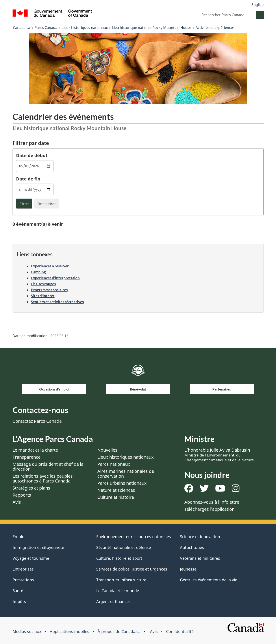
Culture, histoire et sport (119, 558)
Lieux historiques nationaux (85, 28)
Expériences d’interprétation (55, 278)
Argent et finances (113, 601)
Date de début (32, 155)
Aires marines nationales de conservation (126, 474)
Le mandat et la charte (35, 450)
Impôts (19, 601)
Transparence (27, 457)
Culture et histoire (116, 497)
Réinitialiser (47, 204)
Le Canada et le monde (118, 591)
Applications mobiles (69, 631)
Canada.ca (22, 28)
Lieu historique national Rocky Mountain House (152, 28)
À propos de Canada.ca (119, 631)
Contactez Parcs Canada (37, 421)
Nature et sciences (116, 490)
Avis (17, 502)
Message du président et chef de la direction (48, 467)
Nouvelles (107, 450)
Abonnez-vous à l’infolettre (212, 502)
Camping (38, 272)
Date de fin (28, 179)
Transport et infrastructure (121, 580)
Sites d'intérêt (43, 296)
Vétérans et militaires (200, 558)
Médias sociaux (27, 631)
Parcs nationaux (114, 464)
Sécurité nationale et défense (124, 547)
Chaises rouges (43, 284)
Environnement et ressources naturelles (134, 537)
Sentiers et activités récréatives (57, 302)
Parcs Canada (46, 28)
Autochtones (192, 547)
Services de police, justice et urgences (132, 569)
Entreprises (23, 569)
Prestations (23, 580)
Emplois (20, 537)
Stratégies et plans (31, 488)
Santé (18, 591)
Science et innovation (200, 537)
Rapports (22, 495)
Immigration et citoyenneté (38, 547)
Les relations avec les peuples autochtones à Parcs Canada (43, 478)
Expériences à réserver (50, 266)
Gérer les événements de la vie (209, 580)
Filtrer (24, 204)
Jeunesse (188, 569)
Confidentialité (180, 631)
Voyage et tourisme (31, 558)
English (258, 5)
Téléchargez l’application (209, 509)
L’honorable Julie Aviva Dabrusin (219, 455)
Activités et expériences (215, 28)
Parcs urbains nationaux (122, 483)
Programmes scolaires (49, 290)
